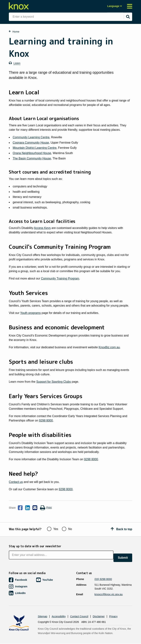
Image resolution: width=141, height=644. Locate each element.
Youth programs (30, 313)
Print (46, 508)
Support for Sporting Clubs (54, 382)
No (67, 529)
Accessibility (59, 616)
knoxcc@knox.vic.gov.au (109, 594)
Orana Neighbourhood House (32, 153)
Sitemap (43, 616)
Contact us (16, 482)
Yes (53, 529)
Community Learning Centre (31, 137)
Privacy (113, 616)
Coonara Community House (31, 143)
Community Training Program (60, 279)
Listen (17, 63)
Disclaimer (99, 616)
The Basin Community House (32, 158)
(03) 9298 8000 (103, 579)
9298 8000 (46, 420)
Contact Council (79, 616)
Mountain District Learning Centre (35, 148)
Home (16, 32)
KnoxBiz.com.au (109, 347)
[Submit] (128, 17)
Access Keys (42, 228)
